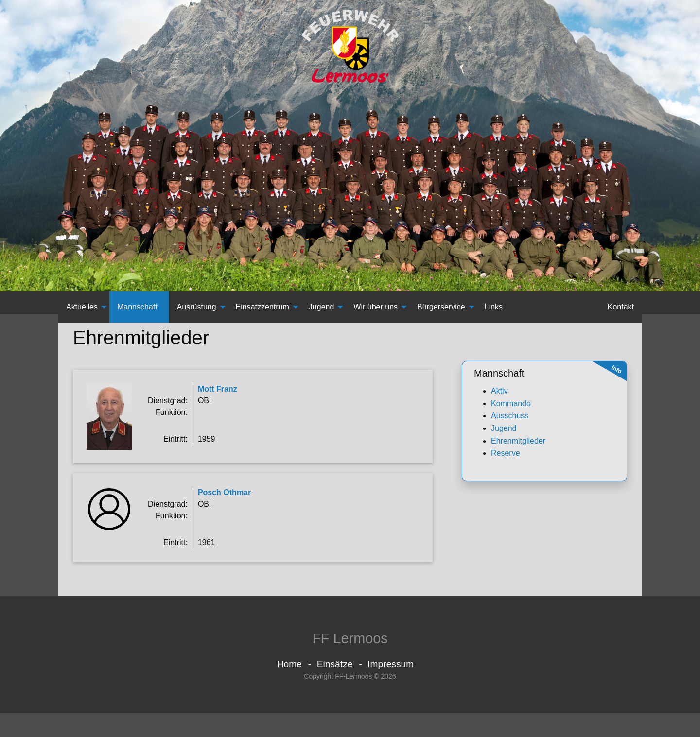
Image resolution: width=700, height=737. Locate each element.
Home (289, 687)
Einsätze (335, 687)
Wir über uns (376, 315)
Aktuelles (82, 315)
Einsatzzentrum (262, 315)
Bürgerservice (441, 315)
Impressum (391, 687)
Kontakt (621, 315)
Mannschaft (137, 315)
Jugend (322, 315)
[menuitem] (84, 315)
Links (494, 315)
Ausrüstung (197, 315)
